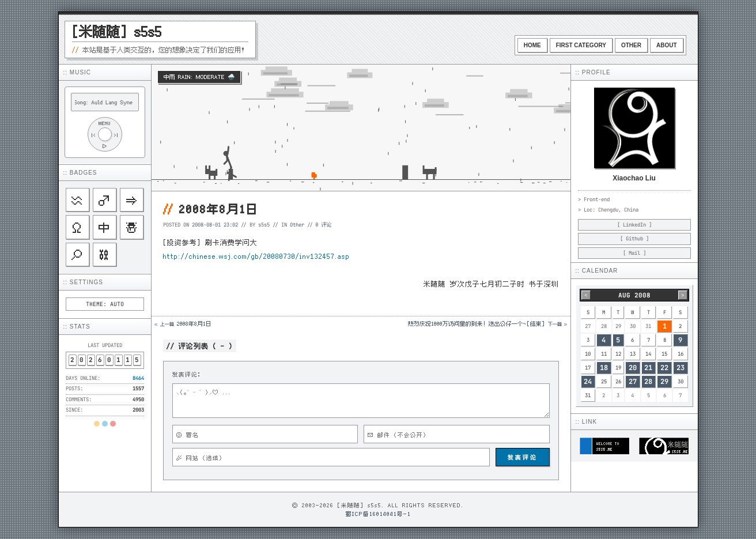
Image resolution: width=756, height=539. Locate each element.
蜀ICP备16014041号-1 (378, 514)
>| (116, 135)
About (667, 45)
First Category (581, 45)
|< (93, 135)
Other (631, 45)
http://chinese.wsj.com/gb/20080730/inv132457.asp (256, 256)
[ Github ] (634, 239)
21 (648, 368)
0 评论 (324, 224)
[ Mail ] (634, 253)
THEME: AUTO (105, 304)
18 (604, 368)
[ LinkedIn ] (634, 225)
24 (588, 382)
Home (532, 45)
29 (664, 382)
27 (633, 382)
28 (648, 382)
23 (681, 368)
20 (633, 368)
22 (664, 368)
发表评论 (523, 457)
